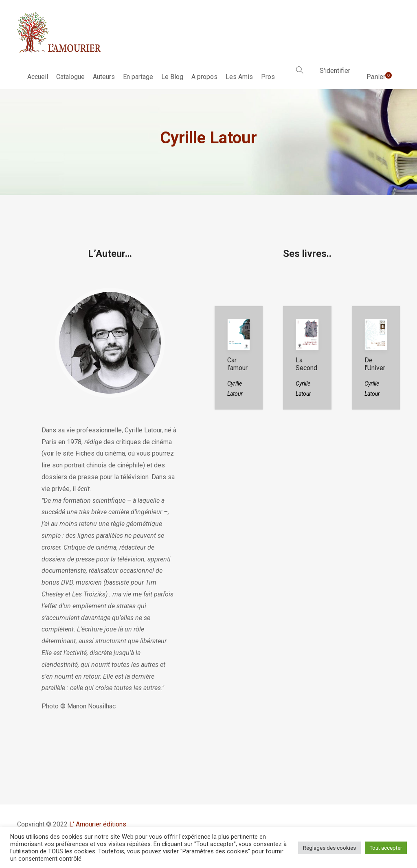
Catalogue (70, 77)
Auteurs (104, 77)
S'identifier (335, 71)
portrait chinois (86, 465)
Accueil (38, 77)
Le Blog (172, 77)
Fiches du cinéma (100, 453)
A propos (204, 77)
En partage (138, 77)
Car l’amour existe (237, 368)
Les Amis (239, 77)
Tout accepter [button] (386, 848)
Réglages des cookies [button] (329, 848)
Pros (268, 77)
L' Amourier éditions (98, 824)
